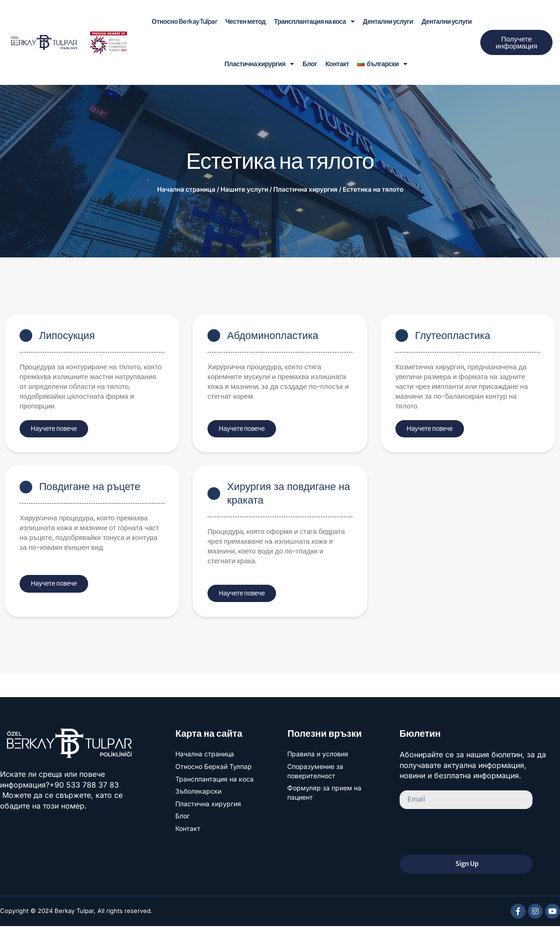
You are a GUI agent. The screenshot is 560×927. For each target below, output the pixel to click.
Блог (310, 63)
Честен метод (245, 21)
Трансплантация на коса (314, 21)
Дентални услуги (388, 21)
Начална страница (186, 189)
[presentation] (470, 833)
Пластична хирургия (259, 64)
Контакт (337, 63)
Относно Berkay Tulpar (184, 21)
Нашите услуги (244, 189)
